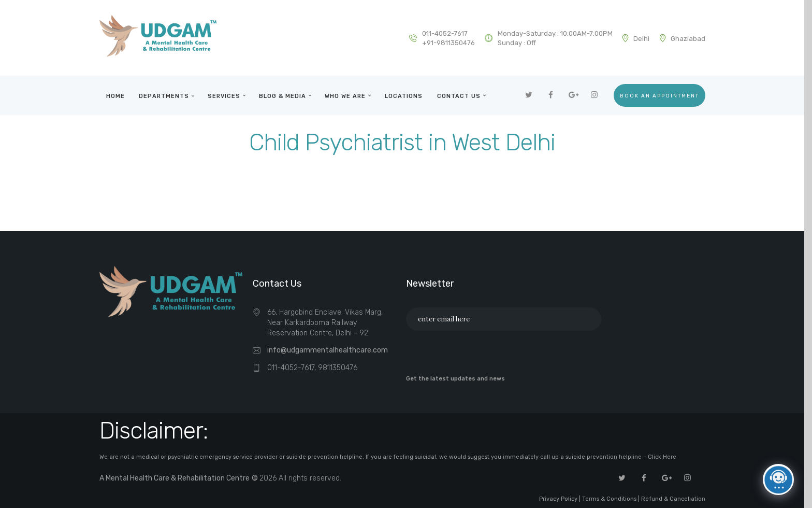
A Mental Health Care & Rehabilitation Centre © (179, 478)
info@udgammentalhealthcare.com (328, 350)
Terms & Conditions (610, 499)
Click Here (662, 456)
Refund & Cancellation (673, 499)
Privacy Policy (559, 499)
